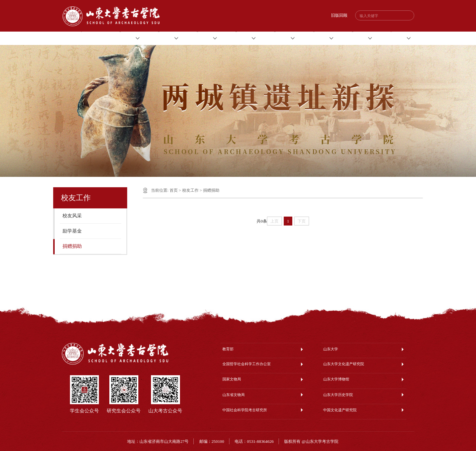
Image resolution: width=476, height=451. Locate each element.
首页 (174, 190)
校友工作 (190, 190)
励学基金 (72, 231)
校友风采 (72, 216)
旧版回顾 (339, 15)
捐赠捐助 (72, 246)
